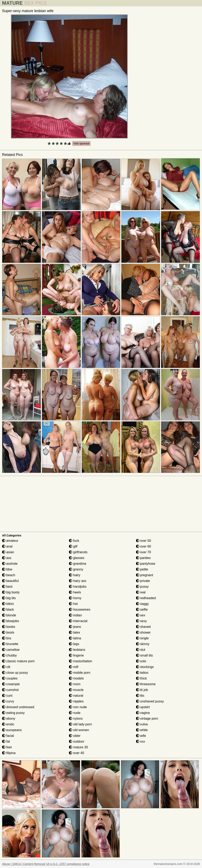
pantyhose (146, 564)
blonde (9, 615)
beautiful (10, 581)
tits (140, 696)
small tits (144, 655)
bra (7, 638)
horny (75, 598)
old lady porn (80, 724)
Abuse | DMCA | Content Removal (24, 864)
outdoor (77, 741)
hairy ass (78, 581)
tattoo (142, 673)
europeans (12, 730)
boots (8, 632)
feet (7, 747)
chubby (9, 655)
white (142, 730)
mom (75, 684)
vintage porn (147, 719)
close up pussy (15, 673)
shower (143, 632)
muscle (76, 690)
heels (75, 592)
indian (75, 615)
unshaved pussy (150, 701)
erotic (8, 724)
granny (76, 569)
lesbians (77, 650)
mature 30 (78, 747)
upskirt (143, 707)
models (76, 678)
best (7, 587)
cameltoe (11, 650)
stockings (145, 667)
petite (142, 569)
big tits (9, 598)
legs (74, 644)
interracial (78, 621)
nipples (76, 701)
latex (74, 632)
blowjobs (11, 621)
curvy (8, 701)
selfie (142, 610)
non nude (78, 707)
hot (73, 604)
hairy (75, 575)
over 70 (144, 552)
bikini (8, 604)
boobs (9, 627)
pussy (142, 587)
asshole (10, 564)
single (142, 638)
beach (9, 575)
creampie (11, 684)
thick (141, 678)
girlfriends (78, 552)
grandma (78, 564)
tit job (142, 690)
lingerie (76, 655)
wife (141, 736)
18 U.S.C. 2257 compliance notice (68, 864)
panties (143, 558)
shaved (143, 627)
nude (75, 713)
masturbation (80, 661)
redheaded (146, 598)
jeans (75, 627)
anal (7, 546)
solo (141, 661)
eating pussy (13, 713)
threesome (146, 684)
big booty (11, 592)
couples (10, 678)
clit (6, 667)
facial (8, 736)
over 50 (144, 541)
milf (74, 667)
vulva (142, 724)
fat (6, 741)
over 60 (144, 546)
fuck (74, 541)
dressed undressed (18, 707)
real (141, 592)
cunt (7, 696)
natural (76, 696)
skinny (143, 644)
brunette (10, 644)
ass (7, 558)
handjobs (78, 587)
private (143, 581)
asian (8, 552)
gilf (73, 546)
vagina (143, 713)
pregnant (145, 575)
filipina (9, 753)
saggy (142, 604)
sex (141, 615)
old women (79, 730)
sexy (141, 621)
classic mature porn (18, 661)
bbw (7, 569)
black (8, 610)
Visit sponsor (81, 143)
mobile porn (80, 673)
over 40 (76, 753)
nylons (76, 719)
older (75, 736)
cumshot (10, 690)
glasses (77, 558)
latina (75, 638)
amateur (10, 541)
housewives (80, 610)
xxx (140, 741)
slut (141, 650)
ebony (9, 719)
